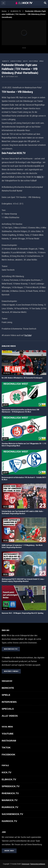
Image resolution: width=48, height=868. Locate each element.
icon (24, 362)
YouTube (28, 335)
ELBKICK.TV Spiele (16, 61)
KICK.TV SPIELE (33, 61)
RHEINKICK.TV (10, 793)
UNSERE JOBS (9, 851)
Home (4, 11)
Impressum (26, 864)
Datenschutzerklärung (38, 864)
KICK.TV (25, 61)
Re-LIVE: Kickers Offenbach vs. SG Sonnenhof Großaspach (22, 378)
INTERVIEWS (9, 702)
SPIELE (41, 61)
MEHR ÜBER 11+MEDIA (11, 671)
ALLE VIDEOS (10, 716)
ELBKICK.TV (16, 11)
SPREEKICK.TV (11, 786)
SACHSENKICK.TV (12, 814)
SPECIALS (8, 709)
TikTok (6, 748)
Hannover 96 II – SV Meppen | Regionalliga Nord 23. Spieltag (23, 613)
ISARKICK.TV (9, 821)
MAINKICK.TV (10, 800)
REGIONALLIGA (7, 352)
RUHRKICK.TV (10, 807)
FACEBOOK (9, 755)
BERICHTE (8, 688)
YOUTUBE (8, 734)
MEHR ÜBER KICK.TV (11, 649)
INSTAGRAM (9, 741)
